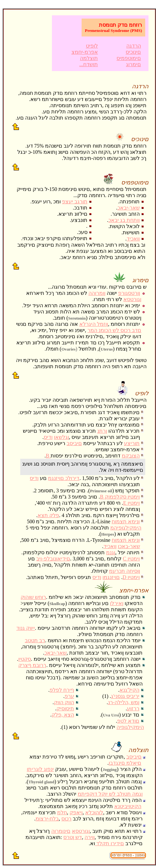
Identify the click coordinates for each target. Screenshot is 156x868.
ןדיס (48, 437)
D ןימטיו (131, 577)
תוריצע (132, 443)
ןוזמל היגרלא (94, 324)
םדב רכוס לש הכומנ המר (114, 330)
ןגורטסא (132, 299)
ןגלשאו (61, 437)
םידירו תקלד (110, 843)
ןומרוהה (97, 293)
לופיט (92, 46)
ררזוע (133, 709)
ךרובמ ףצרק (32, 665)
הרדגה (134, 46)
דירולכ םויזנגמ (64, 478)
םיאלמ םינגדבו (125, 763)
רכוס (66, 819)
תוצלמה (89, 58)
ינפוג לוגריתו (40, 769)
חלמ (62, 812)
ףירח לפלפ (62, 690)
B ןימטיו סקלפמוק (120, 497)
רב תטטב (35, 640)
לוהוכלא (94, 812)
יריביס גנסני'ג (125, 696)
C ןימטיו (131, 559)
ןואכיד (133, 239)
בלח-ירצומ (47, 819)
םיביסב (74, 443)
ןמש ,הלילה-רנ (124, 702)
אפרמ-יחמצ (85, 52)
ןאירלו (117, 603)
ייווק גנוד (26, 628)
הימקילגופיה (130, 727)
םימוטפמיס (129, 58)
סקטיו (25, 659)
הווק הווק (64, 702)
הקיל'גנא (129, 690)
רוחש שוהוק (33, 597)
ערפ (69, 696)
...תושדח (89, 64)
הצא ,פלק (63, 715)
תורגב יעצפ (75, 202)
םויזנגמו (111, 577)
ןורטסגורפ (129, 293)
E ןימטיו (131, 503)
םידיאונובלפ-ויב (53, 559)
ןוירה (90, 837)
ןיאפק (76, 812)
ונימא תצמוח (126, 521)
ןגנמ (111, 552)
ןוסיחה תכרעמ (125, 571)
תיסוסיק (65, 709)
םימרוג (133, 64)
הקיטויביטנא (128, 806)
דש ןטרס (73, 837)
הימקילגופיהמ (126, 528)
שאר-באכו (129, 546)
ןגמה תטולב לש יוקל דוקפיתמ (110, 794)
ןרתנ (102, 431)
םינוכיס (133, 52)
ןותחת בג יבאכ (124, 220)
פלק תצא (48, 515)
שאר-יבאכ (129, 208)
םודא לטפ (128, 721)
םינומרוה (61, 831)
